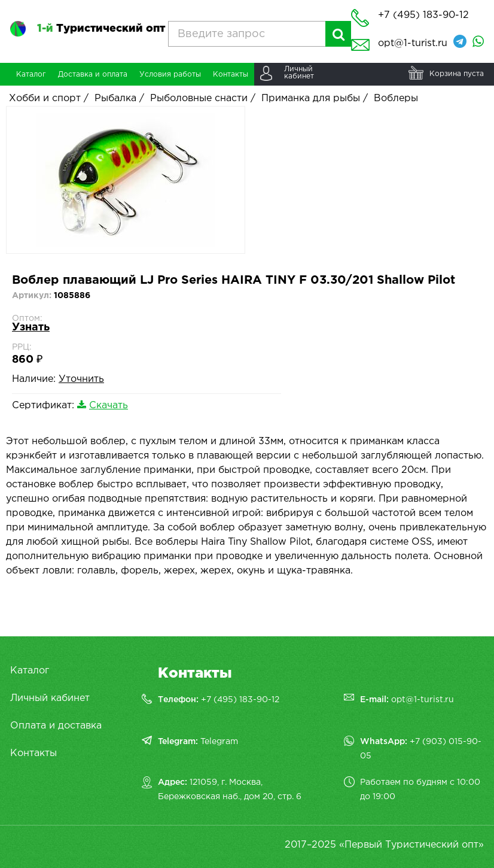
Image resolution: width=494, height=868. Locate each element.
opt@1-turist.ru (413, 43)
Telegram (219, 742)
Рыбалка (115, 98)
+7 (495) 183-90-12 (240, 700)
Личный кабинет (50, 698)
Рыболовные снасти (199, 98)
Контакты (33, 753)
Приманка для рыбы (311, 98)
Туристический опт (101, 29)
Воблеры (396, 98)
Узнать (31, 327)
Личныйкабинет (299, 73)
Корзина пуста (457, 74)
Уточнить (81, 379)
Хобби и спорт (45, 98)
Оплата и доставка (56, 726)
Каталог (30, 671)
